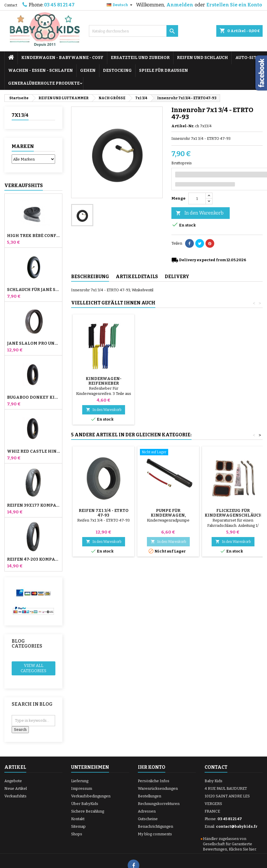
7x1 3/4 (20, 115)
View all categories (34, 668)
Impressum (82, 788)
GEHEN (88, 70)
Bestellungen (150, 796)
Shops (77, 834)
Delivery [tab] (177, 277)
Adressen (147, 811)
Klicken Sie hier (242, 849)
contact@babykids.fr (237, 826)
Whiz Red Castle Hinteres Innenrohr (33, 452)
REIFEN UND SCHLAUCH (202, 58)
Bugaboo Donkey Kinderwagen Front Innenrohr (33, 398)
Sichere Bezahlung (88, 811)
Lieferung (80, 781)
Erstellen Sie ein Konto (234, 5)
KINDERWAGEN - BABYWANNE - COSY (62, 58)
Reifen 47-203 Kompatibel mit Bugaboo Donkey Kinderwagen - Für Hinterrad (33, 560)
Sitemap (78, 826)
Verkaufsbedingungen (91, 796)
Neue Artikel (16, 788)
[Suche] (133, 31)
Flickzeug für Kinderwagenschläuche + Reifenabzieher (235, 515)
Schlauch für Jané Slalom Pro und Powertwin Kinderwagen (33, 290)
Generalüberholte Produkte (44, 83)
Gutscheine (148, 819)
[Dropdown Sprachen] (120, 5)
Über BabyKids (85, 804)
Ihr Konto (152, 767)
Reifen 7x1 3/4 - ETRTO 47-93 (104, 513)
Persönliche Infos (154, 781)
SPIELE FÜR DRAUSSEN (164, 70)
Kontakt (78, 819)
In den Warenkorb (200, 213)
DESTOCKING (117, 70)
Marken (23, 146)
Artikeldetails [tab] (137, 277)
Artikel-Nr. (183, 126)
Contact (11, 5)
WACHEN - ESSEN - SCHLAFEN (41, 70)
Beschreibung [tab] (90, 277)
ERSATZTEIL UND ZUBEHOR (140, 58)
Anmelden (180, 5)
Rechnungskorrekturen (159, 804)
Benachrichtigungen (156, 826)
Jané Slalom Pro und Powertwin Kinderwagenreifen (33, 344)
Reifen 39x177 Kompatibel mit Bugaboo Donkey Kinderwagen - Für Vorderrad (33, 506)
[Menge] (197, 198)
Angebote (13, 781)
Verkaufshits (24, 185)
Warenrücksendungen (158, 788)
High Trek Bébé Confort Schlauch (33, 236)
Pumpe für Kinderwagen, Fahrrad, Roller (104, 383)
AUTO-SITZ (247, 58)
